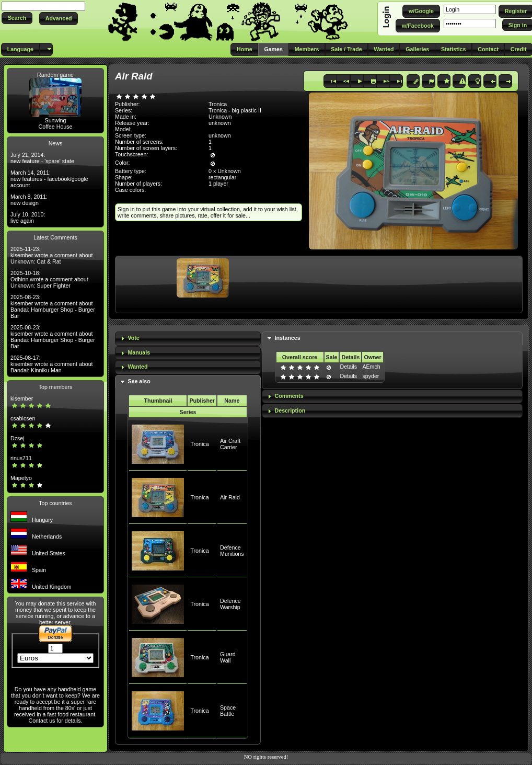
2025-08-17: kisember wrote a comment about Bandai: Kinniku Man (52, 364)
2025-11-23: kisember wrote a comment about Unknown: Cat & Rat (52, 255)
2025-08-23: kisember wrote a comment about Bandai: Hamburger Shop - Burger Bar (53, 306)
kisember (22, 398)
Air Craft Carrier (230, 444)
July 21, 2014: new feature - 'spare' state (42, 158)
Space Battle (228, 711)
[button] (17, 18)
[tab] (188, 339)
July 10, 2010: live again (28, 218)
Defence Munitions (232, 551)
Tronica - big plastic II (235, 110)
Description (290, 410)
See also (139, 381)
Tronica (199, 444)
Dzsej (18, 438)
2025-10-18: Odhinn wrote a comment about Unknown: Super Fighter (49, 279)
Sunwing (56, 120)
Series (188, 412)
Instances (288, 338)
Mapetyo (21, 478)
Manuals (139, 352)
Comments (289, 396)
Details (348, 367)
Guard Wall (228, 657)
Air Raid (230, 497)
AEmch (371, 367)
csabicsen (23, 418)
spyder (371, 376)
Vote (133, 338)
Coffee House (56, 127)
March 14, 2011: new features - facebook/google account (49, 179)
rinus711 (21, 458)
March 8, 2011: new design (29, 200)
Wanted (137, 367)
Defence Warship (230, 604)
